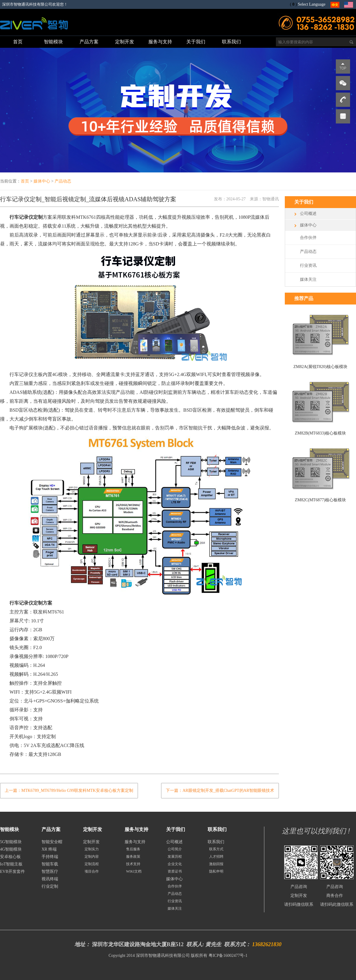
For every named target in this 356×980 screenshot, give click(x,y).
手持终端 (50, 857)
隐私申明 (216, 871)
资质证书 (175, 871)
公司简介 (175, 849)
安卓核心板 (10, 857)
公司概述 (308, 214)
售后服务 (133, 849)
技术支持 (133, 864)
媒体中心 (42, 181)
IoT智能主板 (11, 864)
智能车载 (50, 864)
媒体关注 (308, 279)
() (293, 4)
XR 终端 (49, 849)
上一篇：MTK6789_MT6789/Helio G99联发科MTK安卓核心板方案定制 (69, 790)
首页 (25, 181)
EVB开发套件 (12, 872)
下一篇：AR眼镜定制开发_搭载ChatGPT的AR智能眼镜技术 (220, 790)
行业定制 (50, 886)
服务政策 (133, 857)
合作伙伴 (308, 238)
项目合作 (92, 871)
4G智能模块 (11, 849)
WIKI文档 (134, 871)
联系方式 (216, 849)
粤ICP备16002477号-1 (228, 956)
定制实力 (92, 849)
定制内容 (92, 857)
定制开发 (91, 842)
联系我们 (216, 842)
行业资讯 (308, 265)
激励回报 (216, 864)
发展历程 (175, 857)
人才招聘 (216, 857)
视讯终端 (50, 879)
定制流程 (92, 864)
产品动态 (63, 181)
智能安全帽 (52, 842)
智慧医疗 (50, 872)
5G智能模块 (11, 842)
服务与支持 (135, 842)
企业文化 (175, 864)
